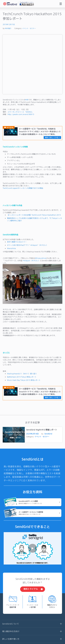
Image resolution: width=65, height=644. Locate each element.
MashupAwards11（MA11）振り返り (22, 314)
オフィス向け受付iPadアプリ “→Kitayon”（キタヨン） (27, 186)
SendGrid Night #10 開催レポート (42, 370)
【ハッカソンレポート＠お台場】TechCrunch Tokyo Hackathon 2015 (34, 156)
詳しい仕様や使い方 (32, 580)
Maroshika (11, 189)
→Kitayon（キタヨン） (31, 201)
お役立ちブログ (32, 587)
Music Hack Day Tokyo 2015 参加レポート (24, 321)
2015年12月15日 (9, 24)
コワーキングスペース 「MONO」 (20, 53)
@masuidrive (41, 199)
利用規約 (7, 602)
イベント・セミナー (29, 28)
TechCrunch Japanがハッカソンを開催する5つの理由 (23, 129)
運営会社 (7, 595)
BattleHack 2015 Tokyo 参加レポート (22, 318)
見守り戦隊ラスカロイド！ (17, 183)
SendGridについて (32, 565)
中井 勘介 (8, 28)
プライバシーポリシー (13, 610)
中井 (27, 40)
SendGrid (48, 374)
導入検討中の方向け (32, 572)
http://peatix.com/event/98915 (21, 55)
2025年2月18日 (32, 374)
